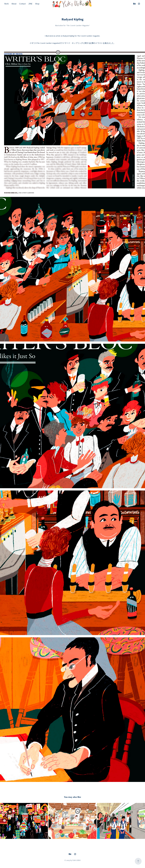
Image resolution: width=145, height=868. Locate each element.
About (14, 4)
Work (6, 4)
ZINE (30, 4)
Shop (37, 4)
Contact (22, 4)
